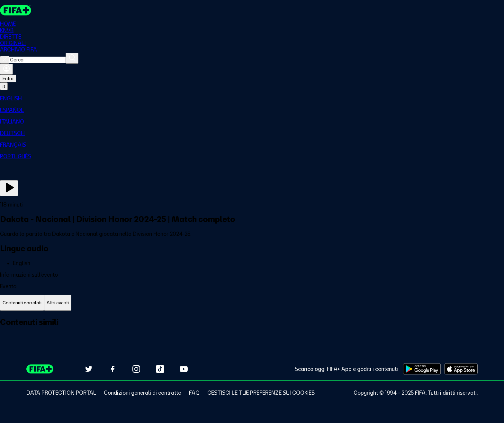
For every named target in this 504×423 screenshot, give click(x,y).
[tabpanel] (252, 329)
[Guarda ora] (9, 188)
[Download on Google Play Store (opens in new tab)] (422, 369)
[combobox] (37, 60)
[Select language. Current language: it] (4, 86)
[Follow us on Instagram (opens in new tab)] (136, 369)
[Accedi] (6, 69)
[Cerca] (72, 58)
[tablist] (252, 303)
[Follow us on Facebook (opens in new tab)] (113, 369)
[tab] (22, 303)
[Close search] (5, 60)
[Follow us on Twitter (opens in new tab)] (89, 369)
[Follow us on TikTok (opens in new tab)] (160, 369)
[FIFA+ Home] (16, 10)
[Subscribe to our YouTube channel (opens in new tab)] (184, 369)
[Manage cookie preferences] (261, 393)
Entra (8, 78)
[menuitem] (252, 98)
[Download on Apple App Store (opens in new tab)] (461, 369)
